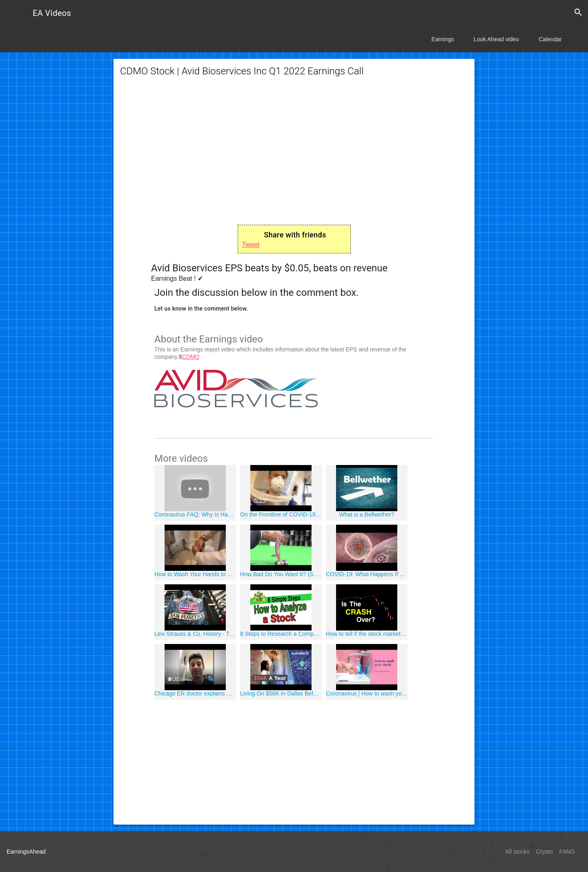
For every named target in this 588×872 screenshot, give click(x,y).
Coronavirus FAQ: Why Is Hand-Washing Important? (195, 514)
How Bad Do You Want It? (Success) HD (281, 574)
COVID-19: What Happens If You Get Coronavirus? (367, 574)
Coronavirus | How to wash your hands (367, 693)
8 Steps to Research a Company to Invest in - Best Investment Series (281, 634)
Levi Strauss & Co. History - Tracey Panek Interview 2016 (195, 634)
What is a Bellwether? (366, 514)
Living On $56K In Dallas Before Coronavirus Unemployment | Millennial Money (281, 693)
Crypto (545, 852)
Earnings (443, 39)
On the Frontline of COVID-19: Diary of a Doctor (281, 514)
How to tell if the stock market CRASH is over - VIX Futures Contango (367, 634)
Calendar (550, 39)
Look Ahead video (496, 39)
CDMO (190, 357)
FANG (567, 852)
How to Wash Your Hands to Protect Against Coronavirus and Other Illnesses (195, 574)
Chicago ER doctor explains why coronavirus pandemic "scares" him (195, 693)
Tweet (251, 245)
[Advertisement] (294, 151)
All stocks (518, 852)
